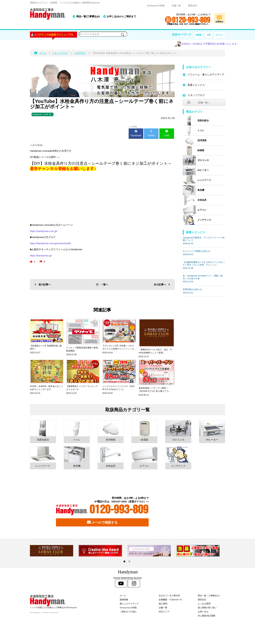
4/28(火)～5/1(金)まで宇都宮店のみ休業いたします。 (217, 44)
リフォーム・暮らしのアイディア (206, 74)
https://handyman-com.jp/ (44, 231)
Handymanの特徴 (156, 6)
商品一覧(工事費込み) (88, 16)
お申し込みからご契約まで (121, 16)
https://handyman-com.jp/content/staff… (51, 243)
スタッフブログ (196, 95)
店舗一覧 (176, 6)
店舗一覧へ (204, 102)
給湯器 (199, 35)
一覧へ (102, 284)
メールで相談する (102, 522)
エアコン (219, 35)
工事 (208, 35)
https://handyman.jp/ (41, 256)
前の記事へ (43, 284)
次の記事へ (162, 284)
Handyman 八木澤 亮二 (43, 114)
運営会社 (193, 6)
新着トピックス (196, 85)
